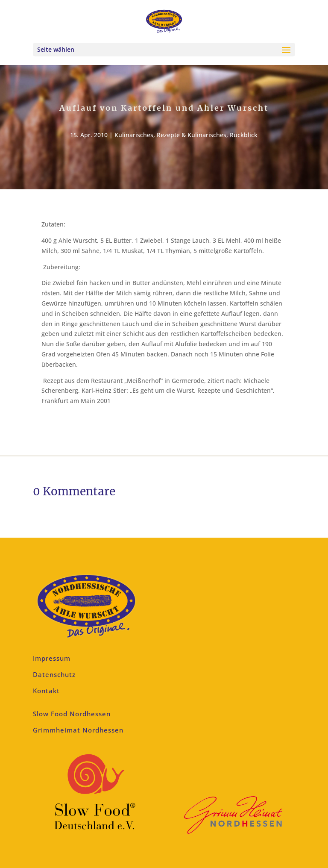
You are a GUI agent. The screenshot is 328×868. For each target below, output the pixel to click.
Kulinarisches (134, 135)
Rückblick (244, 135)
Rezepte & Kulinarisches (192, 135)
